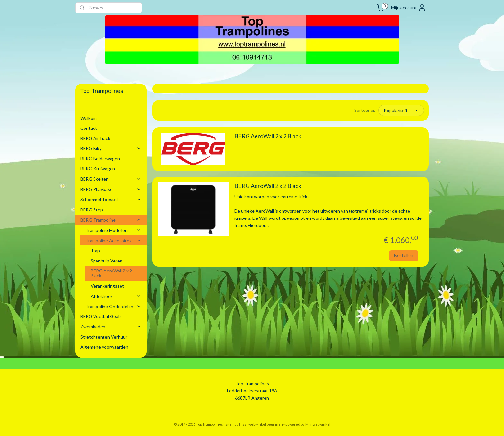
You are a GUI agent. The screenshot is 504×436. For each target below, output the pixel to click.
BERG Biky (111, 148)
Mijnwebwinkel (318, 424)
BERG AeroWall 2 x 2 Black (267, 136)
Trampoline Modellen (113, 230)
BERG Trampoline (111, 220)
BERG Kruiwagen (98, 169)
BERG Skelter (111, 179)
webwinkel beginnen (266, 424)
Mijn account (409, 8)
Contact (89, 128)
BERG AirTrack (95, 138)
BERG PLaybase (111, 189)
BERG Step (92, 210)
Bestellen (403, 255)
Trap (95, 250)
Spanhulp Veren (107, 261)
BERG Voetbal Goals (101, 316)
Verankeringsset (107, 286)
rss (243, 424)
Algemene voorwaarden (104, 347)
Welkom (89, 118)
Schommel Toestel (111, 199)
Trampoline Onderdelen (113, 306)
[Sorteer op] (401, 110)
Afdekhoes (116, 296)
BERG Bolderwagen (100, 159)
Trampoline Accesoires (113, 240)
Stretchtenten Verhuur (104, 337)
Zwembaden (111, 327)
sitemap (232, 424)
